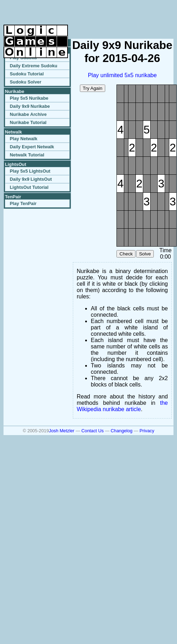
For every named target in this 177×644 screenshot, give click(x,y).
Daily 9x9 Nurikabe (30, 106)
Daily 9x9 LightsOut (31, 179)
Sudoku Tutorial (27, 74)
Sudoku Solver (26, 82)
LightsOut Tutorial (29, 187)
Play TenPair (23, 203)
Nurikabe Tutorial (28, 122)
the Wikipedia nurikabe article (122, 406)
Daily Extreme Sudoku (34, 66)
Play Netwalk (24, 139)
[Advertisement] (91, 14)
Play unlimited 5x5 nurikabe (122, 75)
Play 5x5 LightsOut (30, 171)
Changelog (122, 431)
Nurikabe (15, 91)
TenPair (13, 197)
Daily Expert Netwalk (32, 147)
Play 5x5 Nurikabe (29, 98)
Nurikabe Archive (28, 114)
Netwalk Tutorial (27, 155)
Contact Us (92, 431)
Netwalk (13, 132)
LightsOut (15, 164)
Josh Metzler (62, 431)
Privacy (147, 431)
